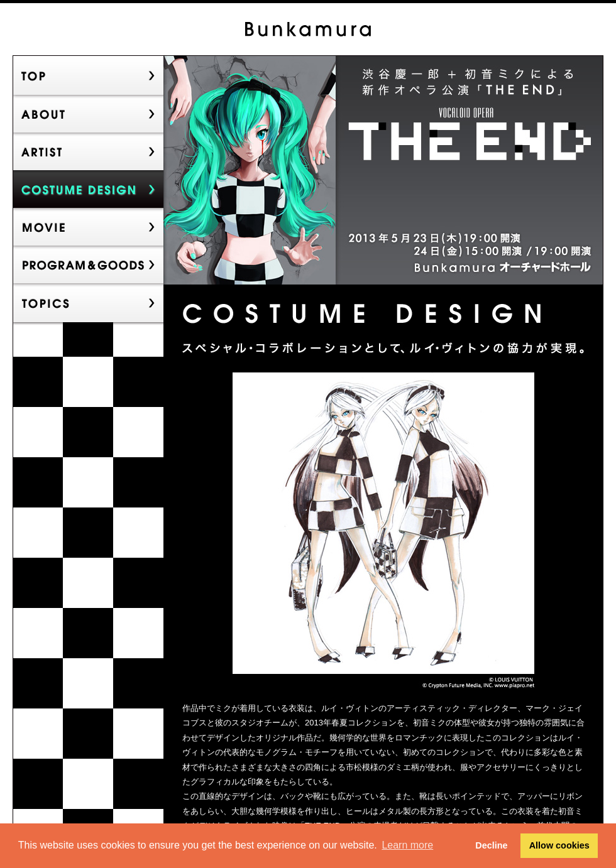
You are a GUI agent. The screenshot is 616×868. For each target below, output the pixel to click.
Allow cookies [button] (559, 845)
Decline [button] (491, 845)
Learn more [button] (407, 845)
